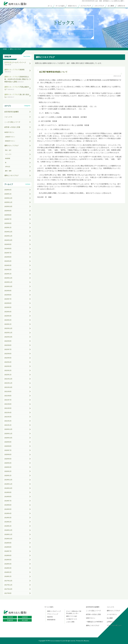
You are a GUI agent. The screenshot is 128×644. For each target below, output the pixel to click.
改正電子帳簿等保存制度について (53, 72)
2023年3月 (8, 316)
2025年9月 (8, 211)
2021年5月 (8, 408)
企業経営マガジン (10, 137)
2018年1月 (8, 576)
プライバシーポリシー (114, 625)
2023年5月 (8, 307)
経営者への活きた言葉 (12, 127)
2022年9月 (8, 341)
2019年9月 (8, 492)
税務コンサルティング (54, 611)
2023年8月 (8, 295)
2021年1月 (8, 425)
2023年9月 (8, 291)
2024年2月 (8, 270)
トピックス (8, 117)
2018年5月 (8, 560)
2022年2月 (8, 370)
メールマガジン (112, 614)
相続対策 (50, 617)
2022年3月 (8, 366)
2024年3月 (8, 265)
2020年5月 (8, 459)
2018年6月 (8, 555)
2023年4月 (8, 312)
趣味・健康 (8, 171)
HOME (5, 49)
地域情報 (8, 158)
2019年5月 (8, 509)
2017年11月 (8, 585)
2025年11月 (8, 202)
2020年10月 (8, 438)
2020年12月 (8, 429)
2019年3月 (8, 518)
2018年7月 (8, 551)
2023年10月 (8, 286)
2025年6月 (8, 223)
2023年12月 (8, 278)
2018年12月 (8, 530)
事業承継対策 (51, 620)
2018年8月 (8, 547)
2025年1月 (8, 228)
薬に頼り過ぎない (17, 96)
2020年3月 (8, 467)
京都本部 (25, 617)
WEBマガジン (9, 132)
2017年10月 (8, 589)
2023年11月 (8, 282)
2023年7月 (8, 299)
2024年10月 (8, 240)
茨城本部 (10, 620)
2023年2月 (8, 320)
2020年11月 (8, 434)
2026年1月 (8, 194)
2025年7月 (8, 219)
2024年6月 (8, 257)
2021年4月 (8, 413)
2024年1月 (8, 274)
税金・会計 (8, 150)
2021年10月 (8, 387)
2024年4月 (8, 261)
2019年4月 (8, 513)
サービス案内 (49, 607)
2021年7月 (8, 400)
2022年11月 (8, 333)
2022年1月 (8, 375)
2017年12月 (8, 581)
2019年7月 (8, 501)
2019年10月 (8, 488)
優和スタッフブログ (11, 146)
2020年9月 (8, 442)
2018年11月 (8, 534)
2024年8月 (8, 249)
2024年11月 (8, 236)
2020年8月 (8, 446)
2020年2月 (8, 471)
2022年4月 (8, 362)
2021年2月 (8, 421)
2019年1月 (8, 526)
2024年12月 (8, 232)
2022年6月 (8, 354)
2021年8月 (8, 396)
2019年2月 (8, 522)
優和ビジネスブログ (11, 175)
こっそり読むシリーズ (12, 122)
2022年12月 (8, 328)
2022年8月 (8, 345)
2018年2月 (8, 572)
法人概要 (110, 618)
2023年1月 (8, 324)
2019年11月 (8, 484)
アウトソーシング (53, 614)
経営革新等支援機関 (11, 112)
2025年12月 (8, 198)
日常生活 (8, 167)
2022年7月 (8, 349)
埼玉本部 (25, 620)
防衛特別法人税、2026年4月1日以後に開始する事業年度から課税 (17, 79)
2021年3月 (8, 417)
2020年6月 (8, 454)
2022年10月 (8, 337)
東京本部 (10, 617)
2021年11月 (8, 383)
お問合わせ (110, 622)
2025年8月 (8, 215)
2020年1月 (8, 476)
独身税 (14, 71)
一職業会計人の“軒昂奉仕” (95, 622)
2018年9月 (8, 543)
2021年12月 (8, 379)
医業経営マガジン (10, 141)
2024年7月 (8, 253)
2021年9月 (8, 391)
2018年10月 (8, 539)
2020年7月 (8, 450)
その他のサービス (72, 619)
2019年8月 (8, 497)
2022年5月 (8, 358)
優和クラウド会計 (72, 616)
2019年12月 (8, 480)
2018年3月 (8, 568)
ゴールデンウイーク (15, 63)
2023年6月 (8, 303)
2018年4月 (8, 564)
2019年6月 (8, 505)
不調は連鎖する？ (17, 88)
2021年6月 (8, 404)
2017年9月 (8, 593)
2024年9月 (8, 244)
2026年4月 (8, 190)
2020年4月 (8, 463)
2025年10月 (8, 206)
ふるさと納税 (70, 622)
